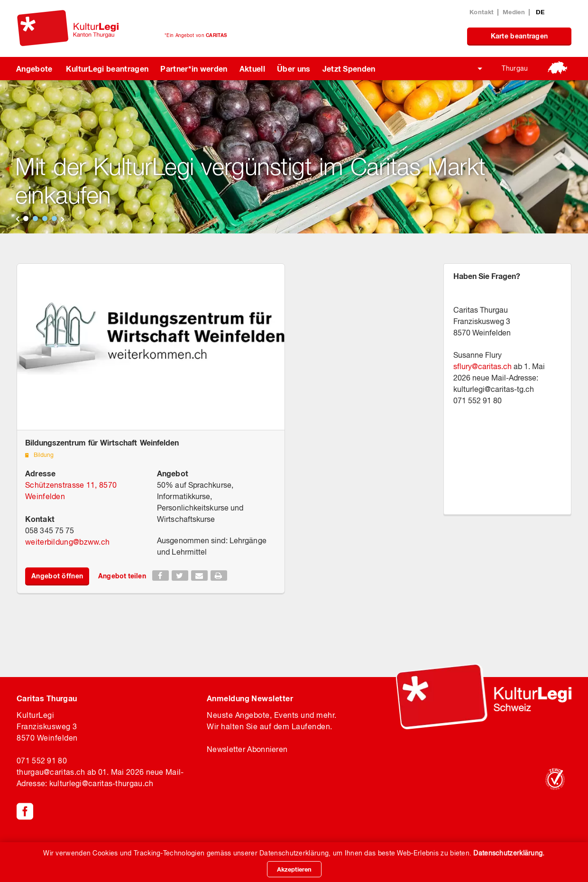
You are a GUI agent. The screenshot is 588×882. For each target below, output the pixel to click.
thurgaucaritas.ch (51, 772)
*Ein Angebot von (196, 35)
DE (540, 12)
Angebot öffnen (57, 576)
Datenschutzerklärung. (509, 853)
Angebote (34, 69)
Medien (514, 12)
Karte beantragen (519, 36)
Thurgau (515, 68)
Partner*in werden (194, 69)
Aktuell (252, 69)
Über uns (294, 69)
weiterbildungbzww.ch (67, 542)
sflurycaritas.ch (482, 366)
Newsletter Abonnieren (247, 749)
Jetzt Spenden (349, 69)
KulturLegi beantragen (107, 69)
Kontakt (482, 12)
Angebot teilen (122, 576)
